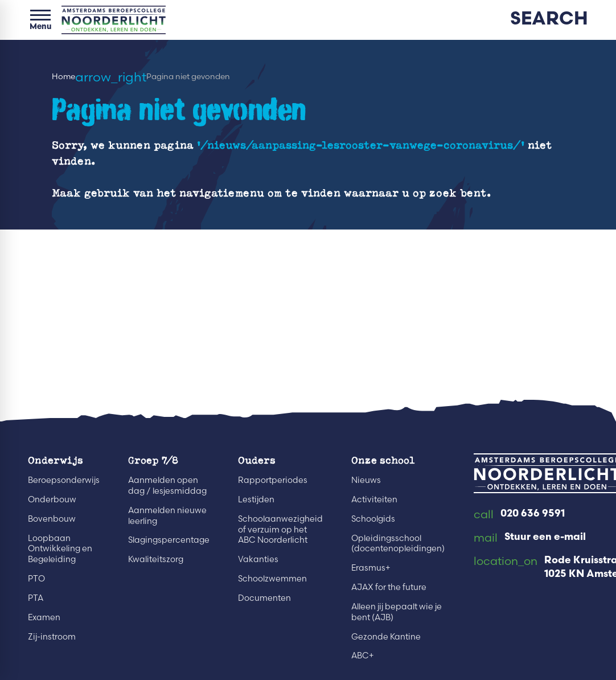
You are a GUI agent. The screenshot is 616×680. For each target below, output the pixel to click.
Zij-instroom (52, 637)
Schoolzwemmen (272, 579)
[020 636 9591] (519, 515)
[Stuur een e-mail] (530, 538)
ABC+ (363, 656)
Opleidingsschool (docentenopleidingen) (398, 544)
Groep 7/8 (153, 460)
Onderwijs (56, 460)
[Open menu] (40, 20)
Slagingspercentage (169, 540)
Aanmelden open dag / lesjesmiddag (167, 486)
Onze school (383, 460)
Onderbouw (52, 499)
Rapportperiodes (273, 480)
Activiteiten (374, 499)
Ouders (257, 460)
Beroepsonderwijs (64, 480)
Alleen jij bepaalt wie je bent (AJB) (397, 612)
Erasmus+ (371, 568)
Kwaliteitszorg (156, 559)
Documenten (264, 598)
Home (63, 77)
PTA (36, 598)
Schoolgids (373, 519)
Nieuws (366, 480)
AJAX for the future (389, 587)
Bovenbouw (52, 519)
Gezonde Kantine (386, 637)
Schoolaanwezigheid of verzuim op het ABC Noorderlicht (280, 530)
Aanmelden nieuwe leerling (167, 516)
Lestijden (256, 499)
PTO (36, 579)
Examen (44, 617)
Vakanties (258, 559)
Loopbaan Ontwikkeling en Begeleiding (60, 549)
